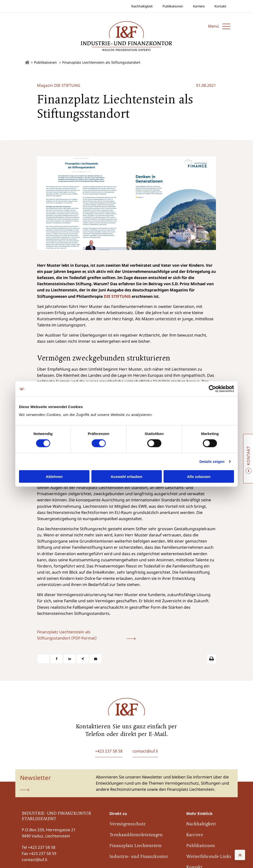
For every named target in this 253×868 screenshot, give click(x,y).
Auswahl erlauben (126, 476)
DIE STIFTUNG (117, 296)
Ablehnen (54, 476)
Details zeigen (212, 462)
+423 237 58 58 (42, 847)
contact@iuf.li (34, 860)
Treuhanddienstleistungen (136, 835)
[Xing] (83, 659)
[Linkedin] (70, 659)
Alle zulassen (199, 476)
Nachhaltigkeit (142, 6)
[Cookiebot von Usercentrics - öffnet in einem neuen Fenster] (212, 389)
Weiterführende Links (209, 857)
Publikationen (173, 6)
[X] (43, 659)
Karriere (199, 6)
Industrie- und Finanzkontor (139, 857)
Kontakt (220, 6)
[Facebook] (57, 659)
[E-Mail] (96, 659)
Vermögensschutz (127, 824)
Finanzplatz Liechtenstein (136, 846)
